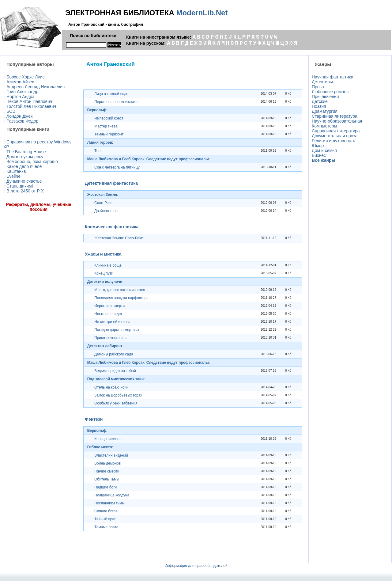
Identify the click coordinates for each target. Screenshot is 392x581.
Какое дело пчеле (24, 166)
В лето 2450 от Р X (25, 191)
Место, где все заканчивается (120, 290)
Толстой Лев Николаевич (31, 106)
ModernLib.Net (202, 13)
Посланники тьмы (109, 503)
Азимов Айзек (20, 82)
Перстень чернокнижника (116, 102)
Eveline (13, 176)
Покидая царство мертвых (117, 330)
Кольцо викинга (107, 439)
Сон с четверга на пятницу (117, 167)
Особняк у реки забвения (116, 403)
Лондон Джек (19, 116)
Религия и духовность (334, 141)
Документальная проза (335, 136)
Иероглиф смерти (109, 306)
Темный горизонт (109, 134)
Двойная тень (106, 211)
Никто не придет (108, 314)
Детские (320, 101)
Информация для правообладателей (196, 566)
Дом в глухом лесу (25, 157)
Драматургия (325, 111)
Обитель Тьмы (107, 479)
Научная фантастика (333, 77)
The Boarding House (26, 152)
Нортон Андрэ (20, 97)
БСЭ (11, 111)
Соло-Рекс (103, 203)
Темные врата (106, 527)
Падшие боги (106, 487)
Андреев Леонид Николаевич (36, 87)
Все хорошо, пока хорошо (32, 161)
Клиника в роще (108, 265)
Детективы (322, 82)
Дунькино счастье (24, 181)
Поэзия (319, 106)
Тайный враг (105, 519)
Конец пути (104, 273)
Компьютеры (324, 126)
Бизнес (319, 155)
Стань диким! (20, 186)
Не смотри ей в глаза (112, 322)
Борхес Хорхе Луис (25, 77)
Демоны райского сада (114, 354)
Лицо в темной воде (111, 94)
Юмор (318, 146)
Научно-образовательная (337, 121)
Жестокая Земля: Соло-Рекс (119, 238)
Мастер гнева (106, 126)
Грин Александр (22, 92)
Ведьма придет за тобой (115, 371)
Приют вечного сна (110, 338)
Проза (318, 87)
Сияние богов (106, 511)
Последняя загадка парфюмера (121, 298)
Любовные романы (331, 92)
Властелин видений (111, 455)
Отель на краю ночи (111, 387)
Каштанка (16, 171)
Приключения (325, 97)
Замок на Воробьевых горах (118, 395)
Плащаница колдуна (112, 495)
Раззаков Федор (22, 121)
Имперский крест (109, 118)
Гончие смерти (107, 471)
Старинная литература (335, 116)
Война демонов (107, 463)
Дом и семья (324, 150)
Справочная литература (336, 131)
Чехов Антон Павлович (29, 101)
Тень (98, 151)
